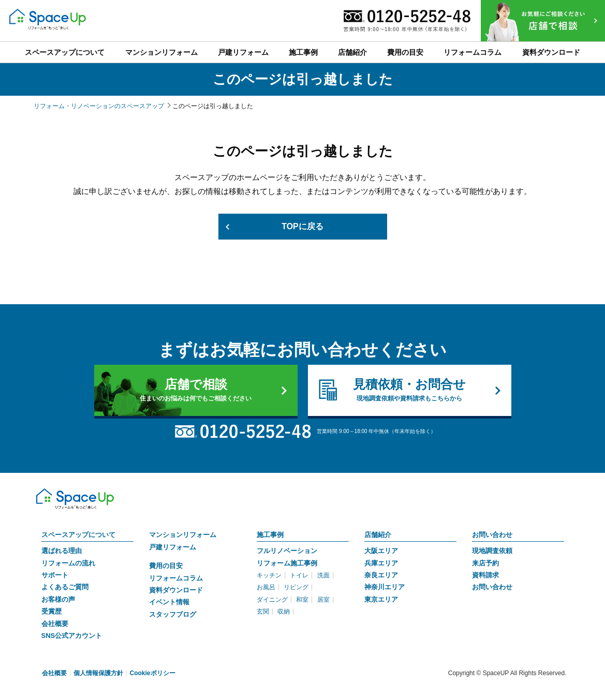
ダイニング (272, 600)
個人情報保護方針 (98, 673)
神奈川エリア (385, 587)
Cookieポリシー (153, 673)
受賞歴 (51, 611)
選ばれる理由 (62, 551)
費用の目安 (166, 566)
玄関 (263, 612)
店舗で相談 (196, 390)
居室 (323, 600)
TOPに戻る (302, 226)
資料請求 (485, 575)
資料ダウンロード (176, 590)
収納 (284, 612)
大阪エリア (381, 551)
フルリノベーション (287, 551)
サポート (55, 575)
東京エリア (381, 599)
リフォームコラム (176, 578)
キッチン (269, 575)
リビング (296, 588)
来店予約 (485, 563)
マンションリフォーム (183, 535)
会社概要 (55, 624)
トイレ (299, 575)
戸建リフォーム (173, 547)
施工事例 (270, 535)
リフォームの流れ (68, 563)
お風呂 (266, 588)
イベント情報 (169, 602)
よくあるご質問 (65, 587)
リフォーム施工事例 (287, 563)
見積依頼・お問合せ (410, 390)
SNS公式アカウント (72, 636)
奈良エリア (381, 575)
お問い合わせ (492, 535)
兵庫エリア (381, 563)
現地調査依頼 (492, 551)
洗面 (323, 575)
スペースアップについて (78, 535)
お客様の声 (58, 599)
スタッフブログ (173, 614)
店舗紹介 (378, 535)
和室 (302, 600)
